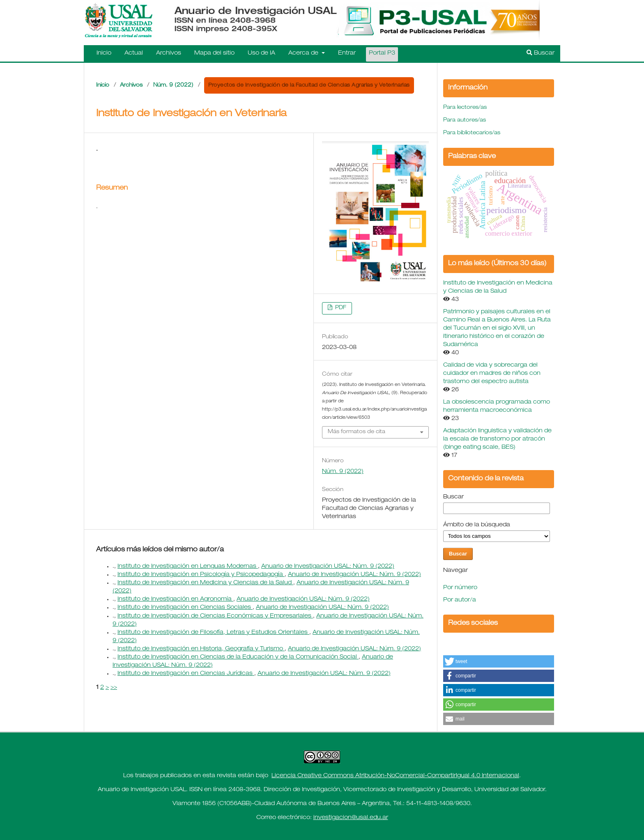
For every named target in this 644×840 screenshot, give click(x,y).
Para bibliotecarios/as (472, 133)
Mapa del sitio (214, 53)
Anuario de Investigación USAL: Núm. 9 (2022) (328, 567)
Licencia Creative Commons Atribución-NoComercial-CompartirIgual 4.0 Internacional (395, 776)
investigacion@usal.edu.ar (351, 818)
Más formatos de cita (356, 432)
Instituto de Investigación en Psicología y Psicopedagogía (201, 575)
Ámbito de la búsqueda (477, 525)
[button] (499, 661)
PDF (340, 308)
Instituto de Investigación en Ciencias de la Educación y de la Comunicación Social (238, 657)
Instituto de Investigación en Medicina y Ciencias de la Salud (205, 583)
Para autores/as (465, 120)
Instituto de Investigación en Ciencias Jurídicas (186, 674)
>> (114, 688)
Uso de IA (261, 53)
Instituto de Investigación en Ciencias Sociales (185, 608)
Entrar (347, 53)
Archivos (169, 53)
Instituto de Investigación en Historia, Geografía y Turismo (201, 649)
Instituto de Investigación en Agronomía (175, 599)
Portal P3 (382, 53)
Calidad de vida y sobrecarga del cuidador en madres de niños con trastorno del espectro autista (492, 374)
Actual (134, 53)
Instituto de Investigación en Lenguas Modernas (188, 567)
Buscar (540, 53)
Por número (460, 588)
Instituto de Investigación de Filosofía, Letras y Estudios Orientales (213, 633)
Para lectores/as (465, 108)
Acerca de (304, 53)
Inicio (104, 53)
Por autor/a (460, 600)
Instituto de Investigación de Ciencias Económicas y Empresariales (215, 616)
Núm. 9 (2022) (173, 86)
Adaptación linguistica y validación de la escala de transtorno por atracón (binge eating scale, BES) (497, 439)
